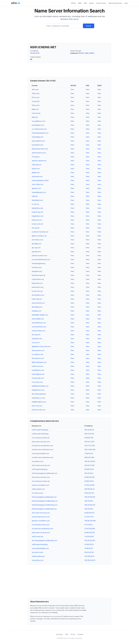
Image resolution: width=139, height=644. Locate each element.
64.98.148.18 (89, 481)
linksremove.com (38, 350)
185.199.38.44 (90, 489)
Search (89, 26)
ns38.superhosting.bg (40, 544)
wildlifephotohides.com (40, 386)
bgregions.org (37, 271)
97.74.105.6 (89, 525)
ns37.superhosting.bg (40, 469)
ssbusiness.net (37, 176)
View (72, 89)
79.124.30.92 (89, 536)
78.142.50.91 (35, 53)
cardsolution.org (38, 279)
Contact (80, 634)
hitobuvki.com (37, 220)
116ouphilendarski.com (40, 133)
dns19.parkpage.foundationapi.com (45, 505)
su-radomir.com (38, 354)
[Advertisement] (69, 36)
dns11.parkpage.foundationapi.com (44, 540)
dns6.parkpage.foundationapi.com (44, 509)
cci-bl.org (35, 204)
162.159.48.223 (90, 461)
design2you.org (37, 208)
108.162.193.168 (90, 521)
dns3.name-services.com (41, 477)
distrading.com (37, 307)
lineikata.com (36, 311)
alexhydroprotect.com (40, 149)
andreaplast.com (38, 125)
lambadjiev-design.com (40, 315)
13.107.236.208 (90, 529)
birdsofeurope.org (38, 275)
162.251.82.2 (89, 473)
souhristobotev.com (39, 327)
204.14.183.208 (90, 450)
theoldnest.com (37, 200)
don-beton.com (37, 240)
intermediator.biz (38, 319)
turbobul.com (37, 267)
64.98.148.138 (89, 477)
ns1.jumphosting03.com (40, 548)
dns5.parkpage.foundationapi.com (44, 497)
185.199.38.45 (89, 556)
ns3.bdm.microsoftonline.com (42, 450)
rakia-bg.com (37, 165)
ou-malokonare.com (39, 129)
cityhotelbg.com (38, 137)
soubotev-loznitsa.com (40, 232)
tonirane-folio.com (39, 410)
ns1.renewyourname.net (41, 438)
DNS (85, 3)
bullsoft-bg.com (38, 212)
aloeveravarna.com (39, 153)
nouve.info (36, 101)
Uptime (91, 3)
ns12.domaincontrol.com (41, 517)
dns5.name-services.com (41, 533)
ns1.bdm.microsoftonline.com (42, 529)
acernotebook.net (38, 141)
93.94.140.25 (89, 552)
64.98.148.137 (89, 513)
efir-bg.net (36, 228)
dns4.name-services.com (41, 465)
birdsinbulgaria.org (39, 263)
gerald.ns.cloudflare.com (41, 521)
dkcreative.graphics (39, 394)
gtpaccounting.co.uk (39, 236)
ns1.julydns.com (38, 461)
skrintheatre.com (38, 295)
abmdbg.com (36, 244)
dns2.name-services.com (41, 442)
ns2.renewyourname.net (41, 481)
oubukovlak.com (38, 378)
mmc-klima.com (38, 184)
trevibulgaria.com (38, 374)
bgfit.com (35, 109)
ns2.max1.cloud (37, 552)
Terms (73, 634)
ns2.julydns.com (38, 560)
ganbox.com (36, 188)
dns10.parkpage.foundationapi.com (45, 473)
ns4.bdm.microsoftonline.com (43, 457)
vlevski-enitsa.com (38, 331)
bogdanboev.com (38, 390)
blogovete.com (37, 283)
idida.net (35, 117)
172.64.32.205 (89, 485)
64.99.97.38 (89, 438)
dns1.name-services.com (41, 513)
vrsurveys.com (37, 382)
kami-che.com (37, 406)
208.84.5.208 (89, 457)
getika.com (36, 172)
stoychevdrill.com (38, 303)
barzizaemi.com (38, 145)
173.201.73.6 (89, 517)
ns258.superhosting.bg (40, 434)
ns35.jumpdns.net (38, 489)
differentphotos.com (39, 362)
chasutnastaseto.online (40, 180)
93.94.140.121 (89, 493)
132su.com (36, 105)
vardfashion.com (38, 370)
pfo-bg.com (36, 335)
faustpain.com (37, 339)
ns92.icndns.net (37, 536)
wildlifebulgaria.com (39, 402)
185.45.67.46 (89, 434)
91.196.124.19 (89, 469)
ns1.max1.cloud (37, 493)
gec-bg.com (36, 248)
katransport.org (38, 287)
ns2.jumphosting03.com (40, 453)
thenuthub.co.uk (38, 358)
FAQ (67, 634)
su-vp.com (36, 342)
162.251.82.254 (90, 497)
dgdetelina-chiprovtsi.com (41, 346)
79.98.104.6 (89, 453)
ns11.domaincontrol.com (41, 525)
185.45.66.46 (89, 430)
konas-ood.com (38, 224)
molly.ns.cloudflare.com (40, 485)
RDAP (80, 3)
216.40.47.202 (90, 465)
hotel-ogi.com (37, 299)
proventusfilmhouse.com (41, 259)
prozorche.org (37, 291)
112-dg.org (36, 157)
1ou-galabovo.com (39, 121)
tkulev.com (36, 169)
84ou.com (36, 97)
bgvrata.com (36, 252)
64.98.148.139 (89, 533)
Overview (59, 634)
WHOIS (73, 3)
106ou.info (36, 93)
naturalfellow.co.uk (39, 323)
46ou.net (35, 89)
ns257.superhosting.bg (40, 430)
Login (126, 3)
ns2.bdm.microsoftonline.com (42, 446)
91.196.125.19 (89, 544)
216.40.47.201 (89, 442)
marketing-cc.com (38, 398)
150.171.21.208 (90, 446)
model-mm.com (37, 366)
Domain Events (101, 3)
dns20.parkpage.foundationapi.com (45, 501)
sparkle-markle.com (39, 161)
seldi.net (35, 196)
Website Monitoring (115, 3)
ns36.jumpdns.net (38, 556)
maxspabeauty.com (39, 192)
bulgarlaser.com (38, 216)
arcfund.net (36, 113)
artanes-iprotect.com (39, 256)
